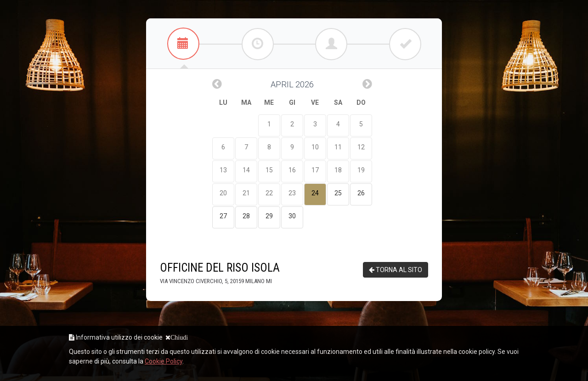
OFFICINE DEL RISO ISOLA (220, 273)
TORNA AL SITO (396, 270)
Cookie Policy (164, 361)
